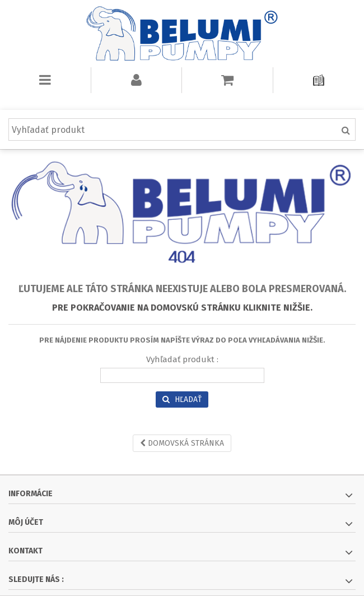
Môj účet (26, 522)
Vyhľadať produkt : (182, 359)
